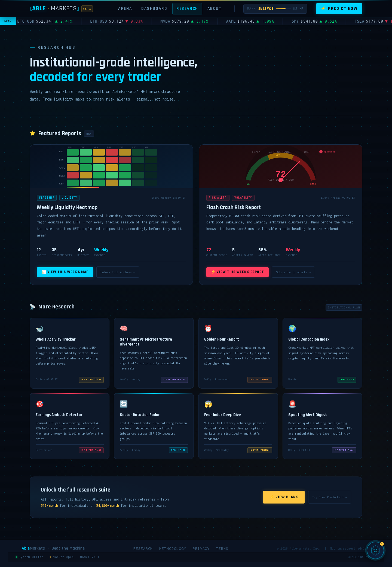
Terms (222, 548)
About (215, 8)
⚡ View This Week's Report (237, 272)
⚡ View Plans (284, 497)
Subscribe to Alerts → (293, 272)
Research (187, 8)
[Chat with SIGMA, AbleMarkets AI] (375, 550)
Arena (125, 8)
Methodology (173, 548)
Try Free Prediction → (330, 497)
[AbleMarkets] (61, 9)
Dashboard (154, 8)
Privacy (201, 548)
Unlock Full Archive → (118, 272)
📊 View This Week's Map (65, 272)
